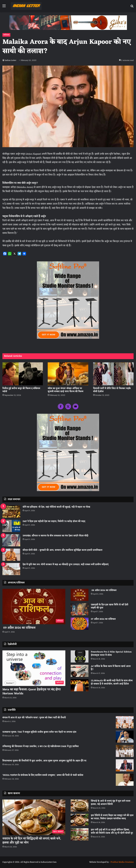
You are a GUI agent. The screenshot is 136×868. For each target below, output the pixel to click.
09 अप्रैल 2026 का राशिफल (19, 628)
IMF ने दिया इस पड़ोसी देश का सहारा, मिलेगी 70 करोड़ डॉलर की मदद (54, 521)
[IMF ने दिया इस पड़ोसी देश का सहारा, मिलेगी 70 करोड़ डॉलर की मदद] (11, 526)
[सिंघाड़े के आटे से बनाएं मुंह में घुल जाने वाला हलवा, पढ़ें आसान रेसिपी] (80, 806)
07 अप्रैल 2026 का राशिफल (103, 619)
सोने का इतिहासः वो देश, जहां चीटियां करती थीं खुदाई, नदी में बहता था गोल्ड (56, 507)
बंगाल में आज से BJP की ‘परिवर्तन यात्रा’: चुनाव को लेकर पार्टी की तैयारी (34, 718)
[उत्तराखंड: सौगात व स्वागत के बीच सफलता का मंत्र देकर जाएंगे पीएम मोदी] (11, 540)
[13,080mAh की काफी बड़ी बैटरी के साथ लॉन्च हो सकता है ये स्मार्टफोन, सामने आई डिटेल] (80, 685)
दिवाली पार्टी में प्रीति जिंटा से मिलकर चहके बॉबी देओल (112, 390)
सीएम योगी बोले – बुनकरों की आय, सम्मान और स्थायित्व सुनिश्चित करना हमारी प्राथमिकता (63, 550)
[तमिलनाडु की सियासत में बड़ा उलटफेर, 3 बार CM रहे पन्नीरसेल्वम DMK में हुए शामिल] (125, 751)
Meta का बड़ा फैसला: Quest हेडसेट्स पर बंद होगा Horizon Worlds (32, 692)
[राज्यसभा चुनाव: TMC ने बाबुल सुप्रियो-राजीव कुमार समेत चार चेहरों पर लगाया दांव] (125, 737)
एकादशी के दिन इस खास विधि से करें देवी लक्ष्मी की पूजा (110, 606)
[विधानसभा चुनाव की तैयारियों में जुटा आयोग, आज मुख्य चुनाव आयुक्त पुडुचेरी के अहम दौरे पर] (125, 765)
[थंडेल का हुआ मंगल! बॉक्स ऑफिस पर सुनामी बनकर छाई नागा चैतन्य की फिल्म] (68, 374)
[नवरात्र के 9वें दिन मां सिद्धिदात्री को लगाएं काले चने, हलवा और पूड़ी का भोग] (34, 817)
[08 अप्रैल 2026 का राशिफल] (80, 595)
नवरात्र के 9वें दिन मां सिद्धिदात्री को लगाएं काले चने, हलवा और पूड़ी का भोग (32, 841)
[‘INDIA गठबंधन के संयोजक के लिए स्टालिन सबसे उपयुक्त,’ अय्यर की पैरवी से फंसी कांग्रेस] (125, 780)
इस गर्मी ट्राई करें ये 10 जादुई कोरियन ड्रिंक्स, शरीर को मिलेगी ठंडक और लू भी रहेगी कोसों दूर (112, 831)
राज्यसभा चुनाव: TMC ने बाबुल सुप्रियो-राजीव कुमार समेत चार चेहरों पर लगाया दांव (39, 732)
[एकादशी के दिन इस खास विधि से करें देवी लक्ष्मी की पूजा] (80, 609)
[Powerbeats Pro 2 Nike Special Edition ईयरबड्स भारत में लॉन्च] (80, 656)
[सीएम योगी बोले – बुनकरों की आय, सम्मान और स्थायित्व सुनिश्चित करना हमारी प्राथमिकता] (11, 555)
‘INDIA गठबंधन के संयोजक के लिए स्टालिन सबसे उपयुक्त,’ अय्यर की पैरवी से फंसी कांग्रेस (43, 775)
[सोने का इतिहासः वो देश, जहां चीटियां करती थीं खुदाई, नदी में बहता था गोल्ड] (11, 512)
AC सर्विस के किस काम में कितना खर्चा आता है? (111, 668)
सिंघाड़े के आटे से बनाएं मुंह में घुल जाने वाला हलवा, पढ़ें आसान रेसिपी (111, 803)
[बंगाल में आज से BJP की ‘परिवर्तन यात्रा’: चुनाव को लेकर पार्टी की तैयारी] (125, 722)
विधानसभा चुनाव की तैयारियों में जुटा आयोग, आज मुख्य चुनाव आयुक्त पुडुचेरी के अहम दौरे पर (44, 761)
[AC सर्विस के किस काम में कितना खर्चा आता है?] (80, 671)
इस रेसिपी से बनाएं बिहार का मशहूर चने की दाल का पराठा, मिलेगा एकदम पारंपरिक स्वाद (112, 817)
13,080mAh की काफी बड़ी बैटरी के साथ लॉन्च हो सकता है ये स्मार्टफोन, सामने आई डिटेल (112, 682)
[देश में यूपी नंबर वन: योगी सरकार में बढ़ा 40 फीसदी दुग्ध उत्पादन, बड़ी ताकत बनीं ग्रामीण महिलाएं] (11, 569)
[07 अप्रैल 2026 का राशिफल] (80, 624)
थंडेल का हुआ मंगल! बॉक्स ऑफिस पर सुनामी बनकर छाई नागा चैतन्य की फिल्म (65, 390)
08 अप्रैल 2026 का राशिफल (104, 590)
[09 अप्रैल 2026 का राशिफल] (34, 607)
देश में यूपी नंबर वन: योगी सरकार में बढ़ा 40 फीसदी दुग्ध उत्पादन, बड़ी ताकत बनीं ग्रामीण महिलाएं (66, 565)
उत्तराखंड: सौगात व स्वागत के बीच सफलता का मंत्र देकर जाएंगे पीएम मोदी (55, 536)
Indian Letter (11, 60)
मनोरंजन (6, 35)
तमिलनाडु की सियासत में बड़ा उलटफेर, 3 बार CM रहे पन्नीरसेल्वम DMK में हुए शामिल (41, 746)
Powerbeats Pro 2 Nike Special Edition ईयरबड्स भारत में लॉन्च (111, 654)
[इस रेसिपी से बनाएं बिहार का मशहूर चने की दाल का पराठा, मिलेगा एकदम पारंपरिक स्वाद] (80, 820)
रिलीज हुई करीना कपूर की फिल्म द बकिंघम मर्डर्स (21, 390)
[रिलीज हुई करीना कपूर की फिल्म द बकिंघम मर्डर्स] (23, 374)
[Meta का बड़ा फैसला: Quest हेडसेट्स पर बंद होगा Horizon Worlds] (34, 668)
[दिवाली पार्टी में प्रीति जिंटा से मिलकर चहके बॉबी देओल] (113, 374)
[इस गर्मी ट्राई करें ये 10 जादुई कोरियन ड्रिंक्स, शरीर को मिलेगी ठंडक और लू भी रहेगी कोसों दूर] (80, 834)
